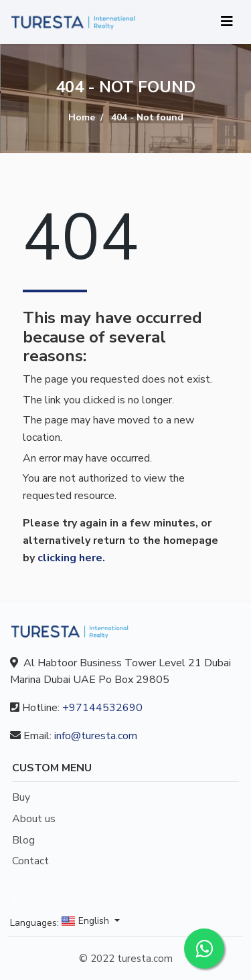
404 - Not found (147, 117)
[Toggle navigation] (227, 22)
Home (82, 117)
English (87, 921)
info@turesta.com (96, 736)
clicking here (70, 558)
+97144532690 (102, 708)
